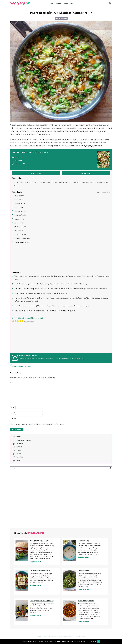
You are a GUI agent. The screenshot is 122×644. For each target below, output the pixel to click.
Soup (18, 460)
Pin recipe (86, 174)
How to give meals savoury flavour (42, 601)
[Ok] (120, 641)
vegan (29, 366)
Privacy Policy (67, 636)
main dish (21, 366)
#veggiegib (77, 358)
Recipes (59, 4)
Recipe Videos (69, 4)
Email (13, 413)
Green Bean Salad (84, 571)
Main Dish (20, 444)
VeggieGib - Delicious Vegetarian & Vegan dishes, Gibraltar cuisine (20, 3)
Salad (19, 454)
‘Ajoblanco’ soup (84, 541)
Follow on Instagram (79, 636)
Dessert (19, 447)
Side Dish (20, 457)
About (54, 636)
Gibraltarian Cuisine (24, 440)
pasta (26, 366)
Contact (59, 636)
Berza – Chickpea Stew (86, 601)
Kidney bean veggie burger (39, 541)
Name (13, 407)
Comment (13, 383)
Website (13, 419)
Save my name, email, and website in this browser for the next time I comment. (37, 424)
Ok (98, 641)
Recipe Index (46, 636)
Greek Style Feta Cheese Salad (40, 571)
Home (51, 4)
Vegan (19, 437)
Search (110, 3)
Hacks (19, 450)
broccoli (15, 366)
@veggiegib (64, 358)
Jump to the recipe (61, 18)
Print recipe (36, 174)
